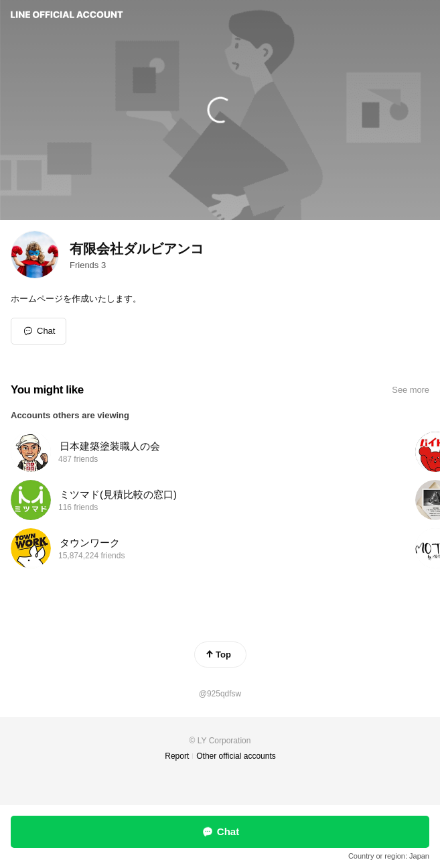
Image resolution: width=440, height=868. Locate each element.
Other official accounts (236, 756)
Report (177, 756)
